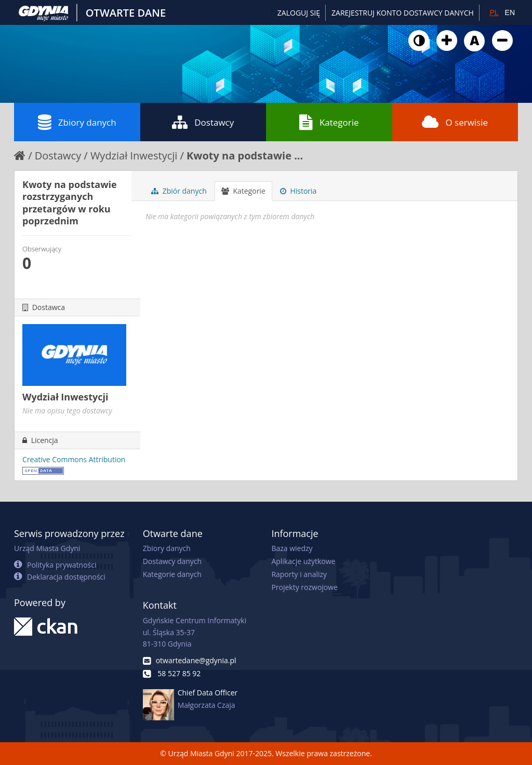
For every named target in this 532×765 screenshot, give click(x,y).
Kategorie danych (172, 574)
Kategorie (329, 122)
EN (510, 12)
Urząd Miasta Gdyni (47, 548)
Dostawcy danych (172, 561)
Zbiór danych (179, 191)
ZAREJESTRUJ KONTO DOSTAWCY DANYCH (403, 13)
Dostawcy (203, 122)
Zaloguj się (299, 13)
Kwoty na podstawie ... (245, 156)
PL (494, 12)
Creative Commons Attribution (74, 459)
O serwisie (455, 122)
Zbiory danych (77, 122)
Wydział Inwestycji (134, 156)
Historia (298, 191)
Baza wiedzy (292, 548)
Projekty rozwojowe (304, 587)
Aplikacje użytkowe (303, 561)
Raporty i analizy (299, 574)
